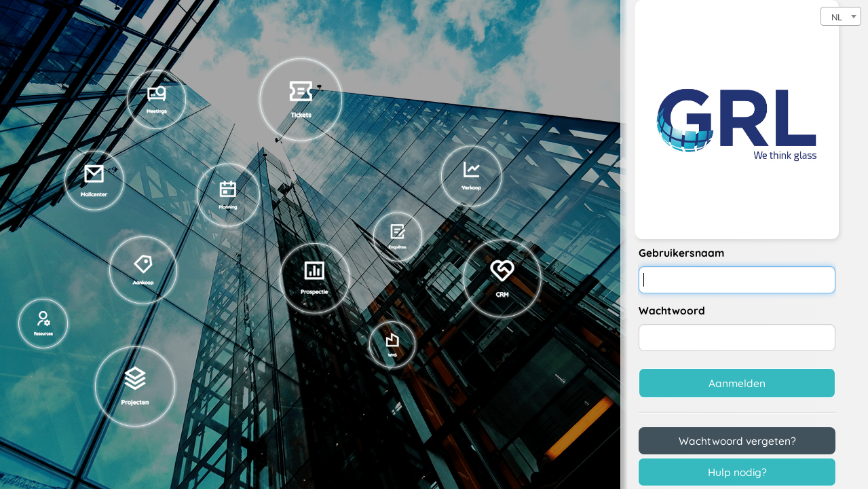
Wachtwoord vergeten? (737, 441)
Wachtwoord (672, 310)
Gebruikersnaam (681, 253)
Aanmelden (737, 383)
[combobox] (841, 16)
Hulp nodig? (737, 472)
